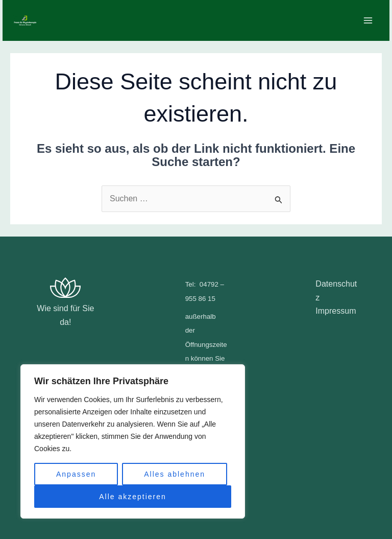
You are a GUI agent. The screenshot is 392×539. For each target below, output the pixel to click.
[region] (133, 441)
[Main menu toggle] (368, 20)
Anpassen (76, 474)
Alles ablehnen (175, 474)
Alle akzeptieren (133, 497)
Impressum (336, 311)
